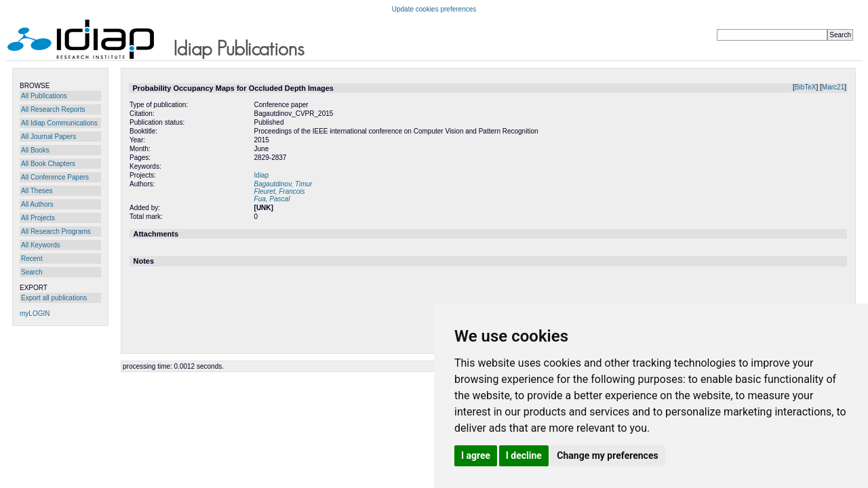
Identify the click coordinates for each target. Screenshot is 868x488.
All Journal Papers (48, 137)
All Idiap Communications (59, 123)
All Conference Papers (55, 177)
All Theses (37, 191)
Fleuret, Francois (280, 191)
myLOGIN (35, 313)
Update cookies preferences (434, 9)
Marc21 (833, 87)
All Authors (37, 204)
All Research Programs (56, 231)
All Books (35, 150)
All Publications (44, 96)
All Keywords (41, 245)
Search (32, 272)
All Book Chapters (48, 164)
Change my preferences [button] (607, 455)
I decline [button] (524, 455)
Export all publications (54, 298)
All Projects (38, 218)
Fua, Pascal (272, 199)
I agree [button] (476, 455)
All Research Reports (53, 109)
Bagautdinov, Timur (283, 184)
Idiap (262, 175)
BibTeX (806, 87)
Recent (32, 259)
